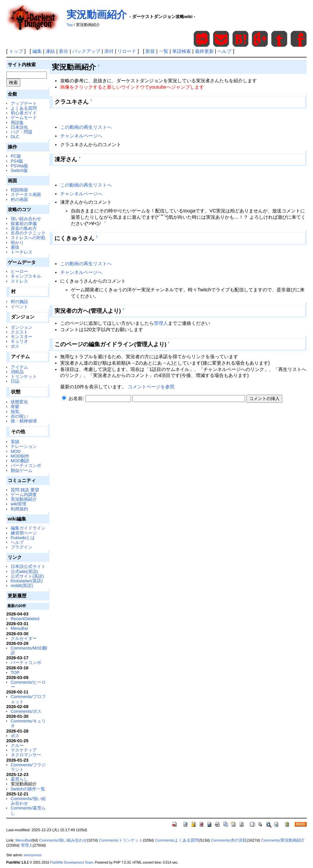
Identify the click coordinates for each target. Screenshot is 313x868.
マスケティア (24, 750)
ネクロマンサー (26, 755)
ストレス (19, 281)
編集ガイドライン (28, 528)
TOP (15, 672)
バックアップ (86, 51)
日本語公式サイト (28, 566)
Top (70, 25)
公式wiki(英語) (24, 571)
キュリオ (19, 341)
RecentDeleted (25, 619)
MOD (16, 451)
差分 (64, 51)
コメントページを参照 (151, 387)
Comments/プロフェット (28, 699)
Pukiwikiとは (23, 538)
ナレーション (24, 446)
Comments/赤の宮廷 (229, 840)
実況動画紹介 (97, 15)
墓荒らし (19, 779)
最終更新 (204, 51)
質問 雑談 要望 (25, 490)
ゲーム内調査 (24, 495)
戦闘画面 (19, 190)
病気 (15, 412)
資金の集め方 (24, 228)
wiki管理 (19, 504)
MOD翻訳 (20, 461)
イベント (19, 307)
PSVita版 (19, 166)
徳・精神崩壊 (24, 421)
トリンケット (24, 376)
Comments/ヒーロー (28, 685)
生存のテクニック (28, 233)
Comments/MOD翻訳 (29, 650)
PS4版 (17, 161)
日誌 (15, 381)
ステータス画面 (26, 195)
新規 (150, 51)
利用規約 (19, 509)
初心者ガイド (24, 113)
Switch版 (19, 170)
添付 (109, 51)
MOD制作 (20, 456)
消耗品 (17, 372)
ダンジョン (22, 327)
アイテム (19, 367)
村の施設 (19, 302)
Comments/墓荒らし (28, 810)
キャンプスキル (26, 276)
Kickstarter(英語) (27, 581)
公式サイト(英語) (27, 576)
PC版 (16, 156)
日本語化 (19, 127)
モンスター (22, 337)
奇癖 (15, 407)
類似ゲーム (22, 470)
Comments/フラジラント (28, 767)
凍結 (50, 51)
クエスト (19, 332)
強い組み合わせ (26, 219)
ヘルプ (224, 51)
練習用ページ (24, 533)
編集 (37, 51)
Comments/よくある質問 (177, 840)
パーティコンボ (26, 465)
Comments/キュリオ (28, 723)
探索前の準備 (24, 224)
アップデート (24, 104)
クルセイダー (24, 638)
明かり (17, 243)
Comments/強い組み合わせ (28, 801)
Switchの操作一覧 (28, 789)
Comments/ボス (26, 711)
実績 (15, 442)
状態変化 (19, 402)
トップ (16, 51)
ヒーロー (19, 271)
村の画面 (19, 200)
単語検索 (182, 51)
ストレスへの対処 (28, 238)
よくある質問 (24, 108)
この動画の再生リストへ (86, 127)
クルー (17, 745)
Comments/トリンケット (121, 840)
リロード (127, 51)
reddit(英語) (22, 586)
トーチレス (22, 252)
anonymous (33, 855)
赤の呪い (19, 416)
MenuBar (20, 628)
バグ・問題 (22, 132)
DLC (15, 137)
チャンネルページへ (81, 136)
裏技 (15, 247)
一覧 (164, 51)
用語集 (17, 123)
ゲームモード (24, 118)
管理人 (161, 323)
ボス (15, 346)
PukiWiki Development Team (72, 862)
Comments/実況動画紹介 (283, 840)
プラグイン (22, 547)
